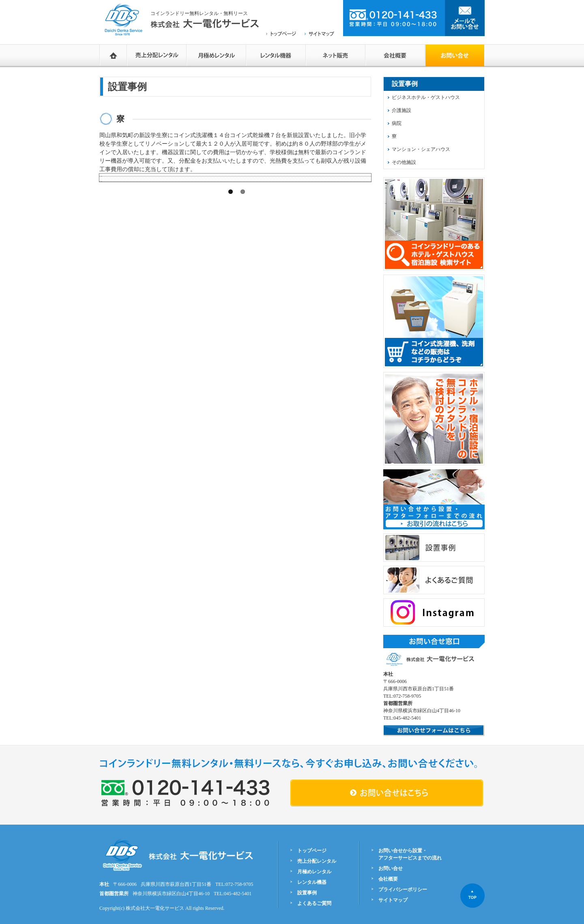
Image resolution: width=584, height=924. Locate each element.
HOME (113, 55)
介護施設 (401, 110)
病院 (397, 123)
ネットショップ (336, 55)
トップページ (312, 851)
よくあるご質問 (314, 903)
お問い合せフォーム (455, 55)
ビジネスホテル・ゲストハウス (426, 97)
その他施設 (404, 162)
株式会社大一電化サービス (155, 908)
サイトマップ (393, 900)
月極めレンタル (216, 55)
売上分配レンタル (157, 55)
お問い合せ (391, 868)
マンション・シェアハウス (421, 149)
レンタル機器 (276, 55)
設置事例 (307, 893)
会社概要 (395, 55)
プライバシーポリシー (403, 890)
